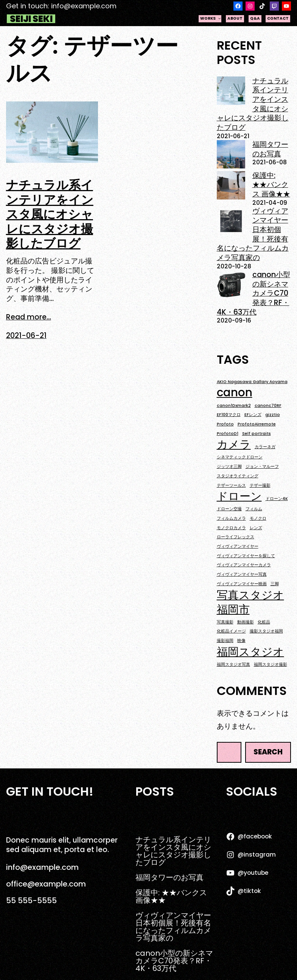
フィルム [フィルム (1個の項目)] (254, 509)
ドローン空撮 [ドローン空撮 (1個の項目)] (229, 509)
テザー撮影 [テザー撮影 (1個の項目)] (260, 486)
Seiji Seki (31, 19)
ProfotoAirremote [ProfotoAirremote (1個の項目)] (257, 424)
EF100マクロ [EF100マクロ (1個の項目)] (229, 415)
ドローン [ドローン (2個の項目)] (239, 496)
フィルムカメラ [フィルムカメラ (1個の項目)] (231, 519)
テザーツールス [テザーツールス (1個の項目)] (231, 486)
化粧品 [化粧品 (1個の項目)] (264, 622)
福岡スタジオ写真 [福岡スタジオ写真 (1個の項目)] (233, 665)
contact (278, 18)
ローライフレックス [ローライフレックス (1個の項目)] (236, 537)
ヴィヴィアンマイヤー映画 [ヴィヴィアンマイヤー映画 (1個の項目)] (242, 584)
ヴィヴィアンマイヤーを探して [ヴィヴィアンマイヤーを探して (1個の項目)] (246, 556)
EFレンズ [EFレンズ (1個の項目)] (253, 415)
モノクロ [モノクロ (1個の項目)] (258, 519)
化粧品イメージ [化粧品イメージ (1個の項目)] (231, 631)
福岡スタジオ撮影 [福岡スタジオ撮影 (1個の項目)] (271, 665)
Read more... (29, 317)
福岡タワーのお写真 (270, 149)
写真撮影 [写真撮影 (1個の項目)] (225, 622)
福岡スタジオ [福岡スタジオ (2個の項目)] (250, 652)
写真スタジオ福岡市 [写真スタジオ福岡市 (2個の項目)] (250, 602)
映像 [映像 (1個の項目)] (241, 641)
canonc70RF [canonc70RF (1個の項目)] (268, 406)
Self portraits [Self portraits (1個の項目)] (257, 434)
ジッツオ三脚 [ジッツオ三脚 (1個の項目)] (229, 467)
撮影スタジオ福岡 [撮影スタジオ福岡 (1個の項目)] (266, 631)
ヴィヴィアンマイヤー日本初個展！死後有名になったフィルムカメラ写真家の (253, 234)
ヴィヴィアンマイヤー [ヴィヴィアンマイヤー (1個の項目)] (238, 547)
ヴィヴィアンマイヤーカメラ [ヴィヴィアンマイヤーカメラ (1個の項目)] (244, 565)
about (235, 18)
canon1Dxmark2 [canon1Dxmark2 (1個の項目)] (234, 406)
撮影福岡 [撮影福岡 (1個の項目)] (225, 641)
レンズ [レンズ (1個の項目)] (256, 528)
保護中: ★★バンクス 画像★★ (271, 185)
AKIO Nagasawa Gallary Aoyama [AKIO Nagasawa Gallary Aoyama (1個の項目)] (252, 382)
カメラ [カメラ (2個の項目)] (234, 444)
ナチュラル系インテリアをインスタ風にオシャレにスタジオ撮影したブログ (50, 214)
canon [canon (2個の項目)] (235, 393)
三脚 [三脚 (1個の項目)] (275, 584)
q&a (255, 18)
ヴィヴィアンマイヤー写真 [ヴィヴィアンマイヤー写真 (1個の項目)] (242, 575)
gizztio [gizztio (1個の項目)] (273, 415)
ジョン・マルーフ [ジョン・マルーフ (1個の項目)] (262, 467)
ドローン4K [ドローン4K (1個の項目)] (277, 499)
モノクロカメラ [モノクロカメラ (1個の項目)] (231, 528)
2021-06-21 (26, 336)
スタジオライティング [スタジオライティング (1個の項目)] (238, 476)
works (211, 19)
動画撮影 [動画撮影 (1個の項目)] (246, 622)
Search (268, 752)
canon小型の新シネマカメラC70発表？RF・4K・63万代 (253, 293)
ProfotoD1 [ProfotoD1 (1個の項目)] (228, 434)
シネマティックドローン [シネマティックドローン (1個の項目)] (240, 457)
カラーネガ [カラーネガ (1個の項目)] (265, 447)
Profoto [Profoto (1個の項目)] (225, 424)
